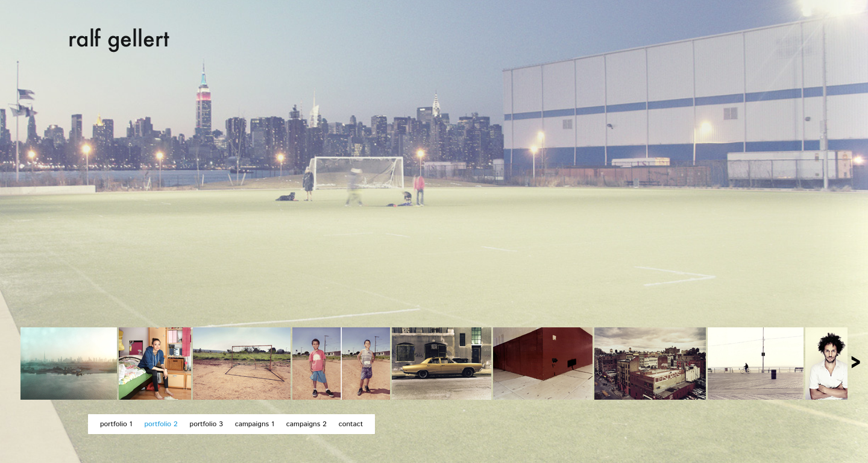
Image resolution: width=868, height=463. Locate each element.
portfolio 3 (206, 424)
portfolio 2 (161, 424)
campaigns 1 (255, 424)
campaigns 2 (307, 424)
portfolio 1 (116, 424)
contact (351, 424)
